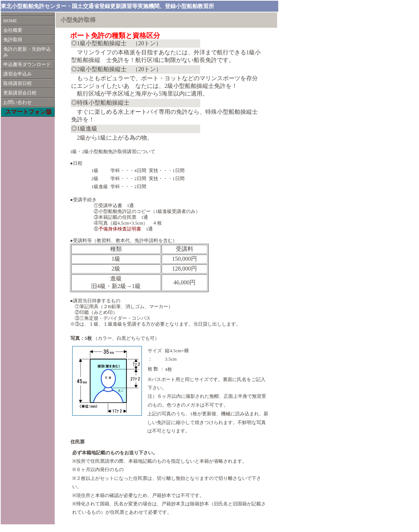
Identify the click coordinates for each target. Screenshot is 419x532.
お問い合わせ (18, 102)
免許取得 (13, 40)
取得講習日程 (18, 84)
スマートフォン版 (28, 112)
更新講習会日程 (20, 93)
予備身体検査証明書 (120, 229)
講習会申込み (18, 74)
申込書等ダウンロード (27, 65)
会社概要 (13, 30)
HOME (10, 21)
